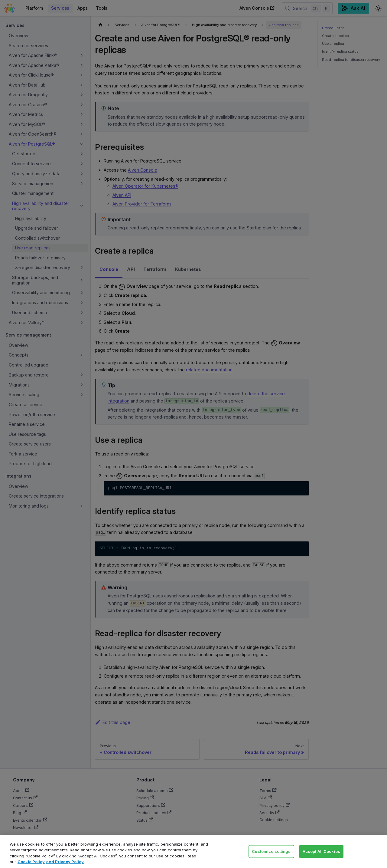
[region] (193, 852)
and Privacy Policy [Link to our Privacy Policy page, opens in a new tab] (65, 862)
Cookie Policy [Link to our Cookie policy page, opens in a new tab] (31, 862)
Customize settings (271, 851)
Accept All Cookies (321, 851)
